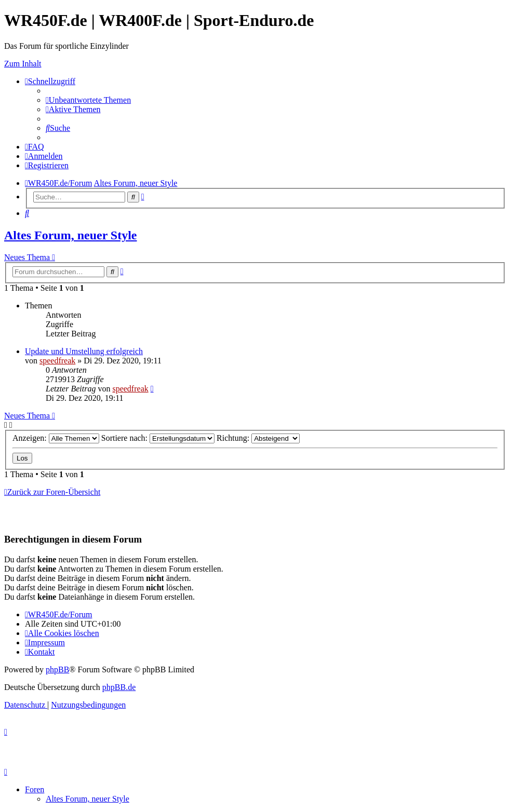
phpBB (57, 669)
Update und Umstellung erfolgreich (84, 351)
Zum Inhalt (23, 64)
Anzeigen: (56, 438)
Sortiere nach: (158, 438)
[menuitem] (88, 100)
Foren (35, 789)
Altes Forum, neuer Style (71, 235)
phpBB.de (119, 687)
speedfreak (57, 361)
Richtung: (258, 438)
